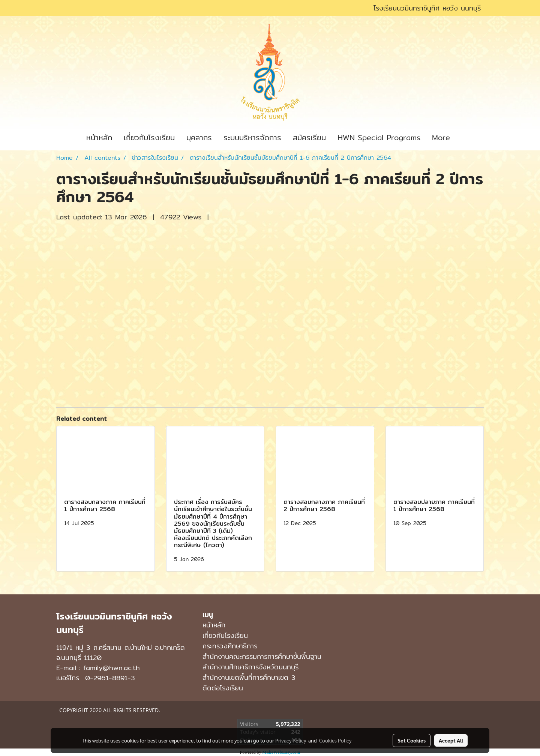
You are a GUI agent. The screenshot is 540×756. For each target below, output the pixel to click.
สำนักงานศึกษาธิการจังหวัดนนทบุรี (250, 667)
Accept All (451, 740)
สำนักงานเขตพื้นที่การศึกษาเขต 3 (249, 677)
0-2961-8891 (106, 678)
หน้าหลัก (99, 137)
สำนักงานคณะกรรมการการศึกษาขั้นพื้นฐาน (262, 656)
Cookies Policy (335, 740)
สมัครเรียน (309, 137)
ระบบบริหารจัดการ (252, 137)
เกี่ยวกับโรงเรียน (149, 137)
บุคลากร (199, 137)
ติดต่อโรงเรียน (223, 688)
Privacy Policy (291, 740)
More (441, 137)
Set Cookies (412, 740)
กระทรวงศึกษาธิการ (230, 646)
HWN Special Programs (379, 137)
